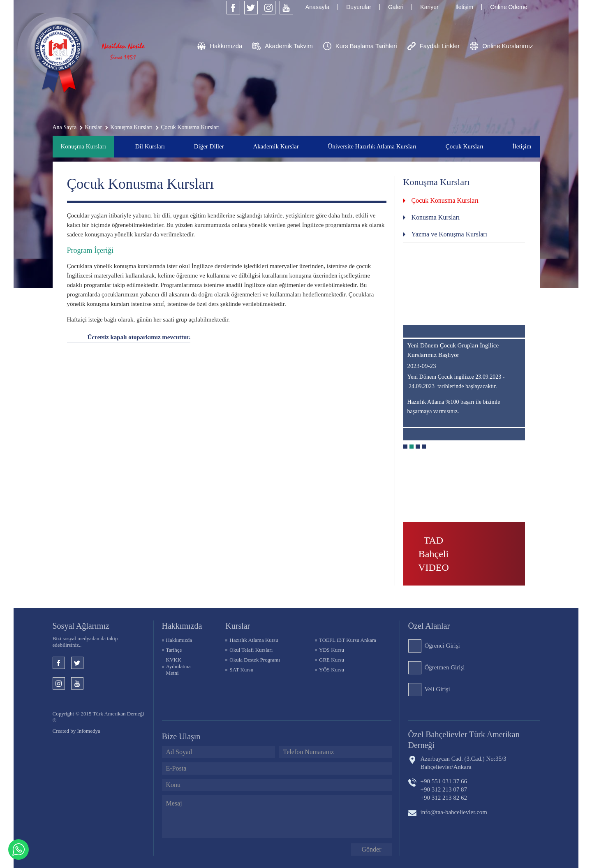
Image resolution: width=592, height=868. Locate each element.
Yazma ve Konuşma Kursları (450, 234)
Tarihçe (174, 650)
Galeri (396, 7)
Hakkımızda (226, 46)
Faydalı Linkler (440, 46)
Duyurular (359, 7)
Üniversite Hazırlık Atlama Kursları (372, 146)
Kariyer (429, 7)
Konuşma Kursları (83, 146)
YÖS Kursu (332, 670)
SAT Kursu (241, 670)
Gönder (372, 849)
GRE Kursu (332, 660)
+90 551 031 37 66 (444, 781)
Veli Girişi (437, 689)
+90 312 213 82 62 (444, 798)
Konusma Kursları (436, 217)
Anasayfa (317, 7)
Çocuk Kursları (465, 146)
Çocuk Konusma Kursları (445, 200)
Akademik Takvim (289, 46)
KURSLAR (238, 626)
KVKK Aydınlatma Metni (178, 666)
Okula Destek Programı (255, 660)
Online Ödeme (509, 7)
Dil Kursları (150, 146)
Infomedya (88, 731)
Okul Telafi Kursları (251, 650)
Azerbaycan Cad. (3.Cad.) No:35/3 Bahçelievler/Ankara (464, 763)
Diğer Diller (209, 146)
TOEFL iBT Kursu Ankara (348, 640)
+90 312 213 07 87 (444, 789)
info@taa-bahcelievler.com (454, 812)
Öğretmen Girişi (445, 667)
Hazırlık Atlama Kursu (254, 640)
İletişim (465, 7)
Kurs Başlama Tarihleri (366, 46)
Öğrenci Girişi (442, 646)
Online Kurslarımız (508, 46)
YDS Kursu (332, 650)
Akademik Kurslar (276, 146)
